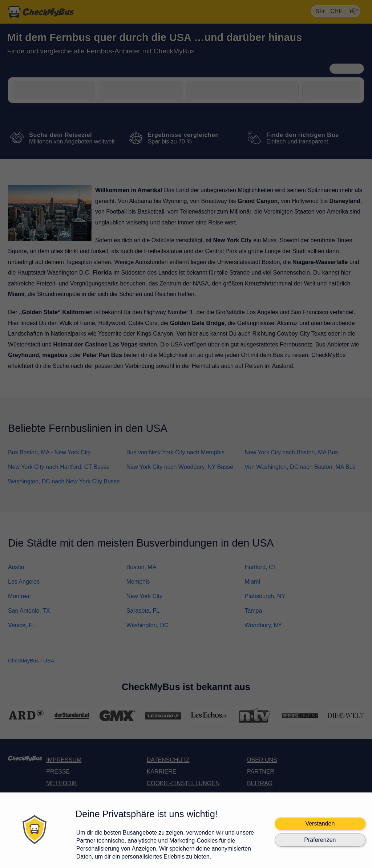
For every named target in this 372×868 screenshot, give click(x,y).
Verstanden (320, 824)
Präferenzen (320, 840)
